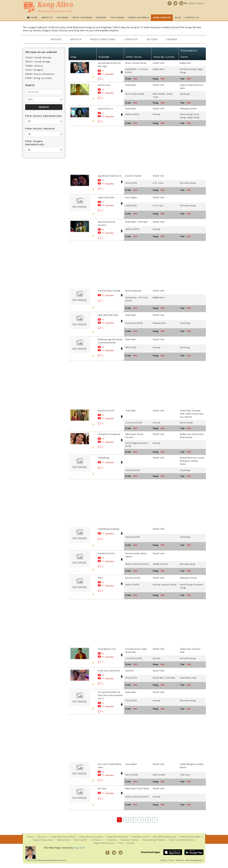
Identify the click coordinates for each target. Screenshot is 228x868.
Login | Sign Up (196, 3)
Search (30, 85)
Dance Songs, (187, 114)
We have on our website (41, 52)
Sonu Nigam (131, 198)
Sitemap (180, 860)
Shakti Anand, (192, 414)
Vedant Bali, (186, 411)
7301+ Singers (34, 70)
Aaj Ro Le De (104, 85)
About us (47, 17)
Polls (121, 843)
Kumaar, (157, 585)
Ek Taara (102, 789)
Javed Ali (130, 671)
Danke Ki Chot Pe (106, 553)
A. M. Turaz (158, 183)
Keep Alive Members (117, 837)
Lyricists (131, 39)
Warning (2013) (133, 470)
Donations (112, 840)
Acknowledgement (194, 860)
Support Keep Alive (43, 840)
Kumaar (157, 114)
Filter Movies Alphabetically (44, 116)
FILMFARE (101, 17)
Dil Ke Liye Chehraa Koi (109, 671)
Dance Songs (186, 423)
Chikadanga (104, 458)
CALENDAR (62, 17)
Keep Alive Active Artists (63, 837)
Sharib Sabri (131, 85)
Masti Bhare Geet (188, 678)
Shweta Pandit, (133, 553)
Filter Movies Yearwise (40, 129)
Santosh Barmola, (188, 458)
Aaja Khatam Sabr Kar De (110, 176)
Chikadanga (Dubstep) (109, 529)
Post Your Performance (182, 840)
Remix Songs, (187, 585)
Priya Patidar (143, 789)
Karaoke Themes (130, 840)
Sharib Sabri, (131, 222)
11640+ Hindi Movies (38, 58)
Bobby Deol (185, 63)
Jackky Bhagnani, (188, 764)
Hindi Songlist (162, 17)
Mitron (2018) (132, 775)
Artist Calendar (82, 17)
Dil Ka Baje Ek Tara (107, 649)
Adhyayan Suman (188, 109)
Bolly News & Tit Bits (190, 837)
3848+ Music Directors (40, 74)
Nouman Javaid (133, 578)
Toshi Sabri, (170, 678)
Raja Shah (79, 848)
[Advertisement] (109, 149)
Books (130, 843)
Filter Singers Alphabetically (35, 143)
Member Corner (141, 837)
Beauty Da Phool (106, 411)
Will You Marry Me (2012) (137, 564)
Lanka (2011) (131, 206)
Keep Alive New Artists (91, 837)
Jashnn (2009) (132, 114)
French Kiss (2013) (134, 323)
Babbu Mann (159, 69)
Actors (152, 39)
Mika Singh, (131, 434)
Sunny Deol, (198, 434)
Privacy (164, 860)
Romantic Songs (188, 183)
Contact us (192, 17)
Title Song (185, 775)
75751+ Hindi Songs (38, 62)
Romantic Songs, (188, 69)
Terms (172, 860)
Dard (100, 578)
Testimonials (63, 840)
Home (34, 17)
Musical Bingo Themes (154, 840)
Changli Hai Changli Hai (109, 434)
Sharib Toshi (159, 63)
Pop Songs (185, 323)
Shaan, (128, 63)
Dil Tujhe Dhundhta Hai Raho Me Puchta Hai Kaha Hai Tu (110, 695)
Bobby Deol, (186, 434)
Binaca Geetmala (139, 17)
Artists (76, 39)
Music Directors (103, 39)
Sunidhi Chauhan (133, 176)
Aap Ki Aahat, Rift (106, 198)
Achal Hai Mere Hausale (109, 291)
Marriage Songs (187, 564)
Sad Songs (185, 94)
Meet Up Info (80, 840)
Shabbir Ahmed (160, 564)
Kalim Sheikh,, (159, 94)
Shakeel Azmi (159, 323)
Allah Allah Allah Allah (108, 315)
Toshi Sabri (142, 222)
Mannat (188, 417)
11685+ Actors (34, 66)
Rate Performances (104, 843)
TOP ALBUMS (117, 17)
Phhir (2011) (131, 347)
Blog (178, 17)
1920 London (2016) (135, 94)
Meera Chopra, (187, 85)
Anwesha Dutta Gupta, (136, 649)
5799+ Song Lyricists (39, 78)
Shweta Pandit (139, 63)
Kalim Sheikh (159, 775)
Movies (56, 39)
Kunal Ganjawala (133, 291)
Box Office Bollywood (164, 837)
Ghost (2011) (131, 183)
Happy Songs (193, 117)
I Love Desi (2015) (134, 423)
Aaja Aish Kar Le (105, 109)
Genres (172, 39)
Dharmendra (186, 437)
